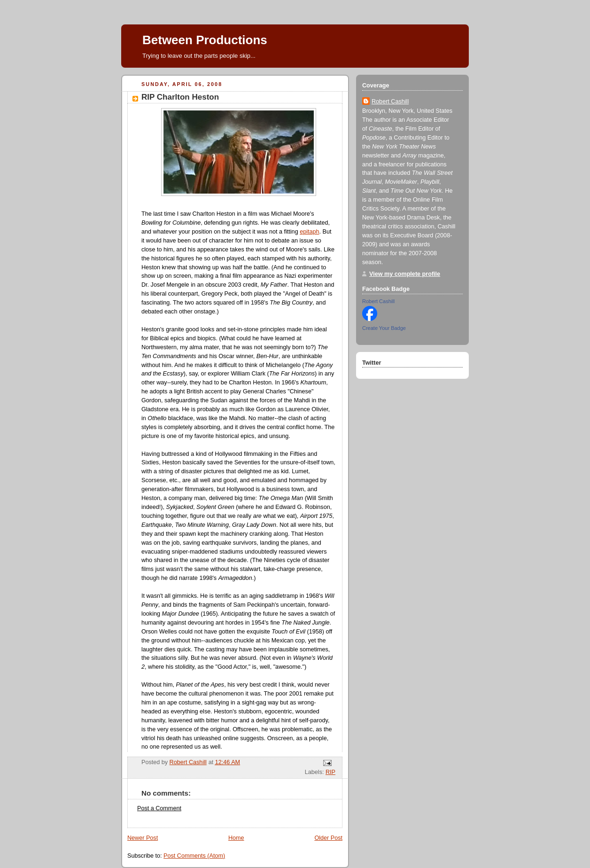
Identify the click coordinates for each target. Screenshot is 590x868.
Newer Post (143, 838)
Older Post (328, 838)
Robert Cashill (390, 102)
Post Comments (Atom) (194, 856)
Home (236, 838)
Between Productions (205, 40)
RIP (330, 772)
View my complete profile (405, 274)
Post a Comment (159, 808)
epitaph (309, 232)
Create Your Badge (384, 328)
